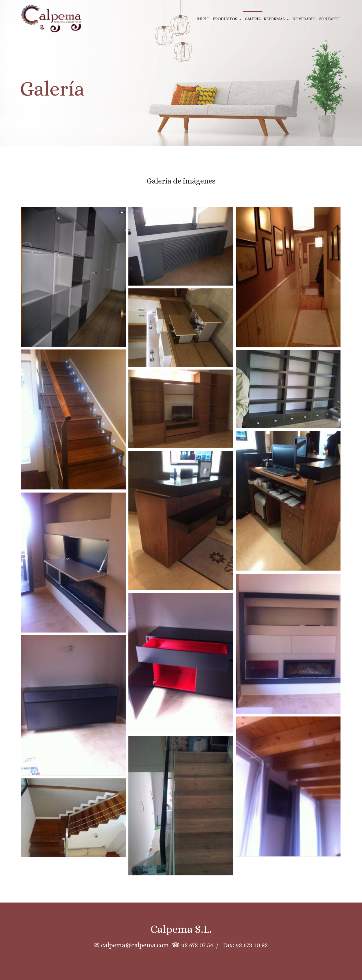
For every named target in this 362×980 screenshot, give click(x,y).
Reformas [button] (276, 19)
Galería (253, 19)
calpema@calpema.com (135, 945)
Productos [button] (227, 19)
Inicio (203, 19)
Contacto (330, 19)
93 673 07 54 (197, 945)
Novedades (304, 19)
